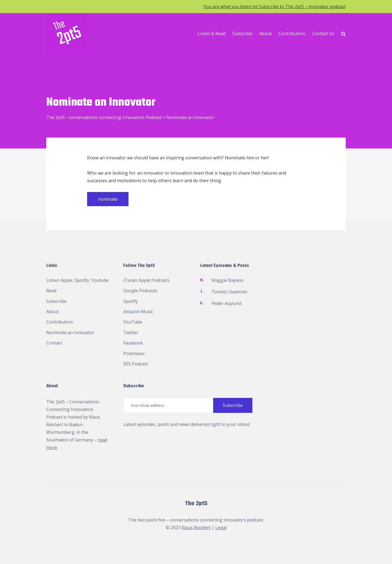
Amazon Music (138, 312)
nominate (108, 199)
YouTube (133, 322)
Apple (67, 280)
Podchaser (134, 353)
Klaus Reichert (196, 528)
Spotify (82, 280)
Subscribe (242, 33)
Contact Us (323, 33)
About (265, 33)
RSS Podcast (136, 364)
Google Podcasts (140, 291)
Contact (54, 343)
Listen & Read (212, 33)
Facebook (133, 343)
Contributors (292, 33)
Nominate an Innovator (70, 333)
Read (51, 291)
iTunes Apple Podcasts (146, 280)
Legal (221, 528)
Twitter (131, 333)
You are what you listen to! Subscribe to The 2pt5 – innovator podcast (275, 7)
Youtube (100, 280)
